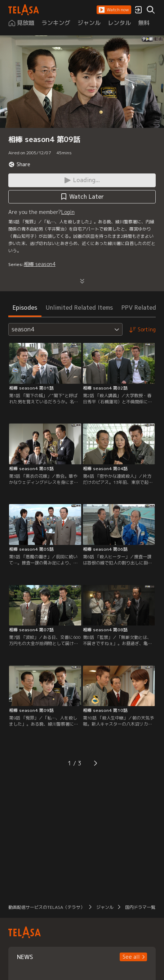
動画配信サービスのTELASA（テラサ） (46, 907)
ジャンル (105, 907)
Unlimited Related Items (79, 308)
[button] (114, 10)
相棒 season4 (40, 264)
